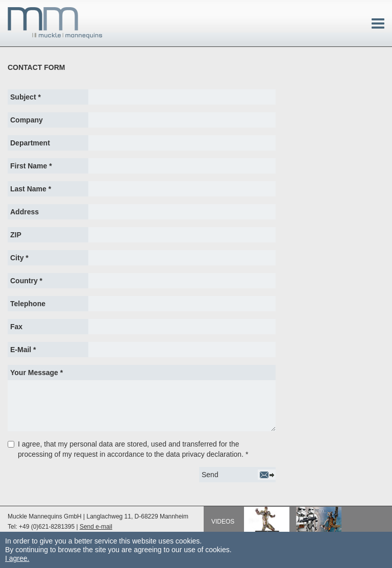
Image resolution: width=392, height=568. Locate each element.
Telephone (28, 304)
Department (30, 143)
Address (24, 212)
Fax (16, 327)
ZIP (16, 235)
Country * (26, 281)
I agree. (17, 558)
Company (27, 120)
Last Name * (31, 189)
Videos (223, 522)
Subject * (26, 97)
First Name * (31, 166)
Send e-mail (96, 527)
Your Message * (36, 373)
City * (19, 258)
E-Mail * (23, 350)
